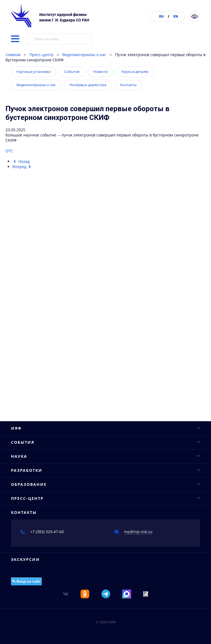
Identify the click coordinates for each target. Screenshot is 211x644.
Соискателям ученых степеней (40, 457)
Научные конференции (33, 269)
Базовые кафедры (28, 428)
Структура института (31, 216)
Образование (105, 419)
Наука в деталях (135, 72)
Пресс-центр (41, 55)
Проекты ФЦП (24, 361)
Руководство (23, 197)
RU (161, 16)
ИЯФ (105, 187)
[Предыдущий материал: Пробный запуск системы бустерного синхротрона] (21, 161)
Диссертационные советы (36, 438)
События (72, 72)
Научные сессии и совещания (40, 289)
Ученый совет (24, 207)
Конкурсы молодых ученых (37, 298)
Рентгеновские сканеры (34, 395)
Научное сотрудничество (35, 342)
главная (13, 55)
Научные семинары (30, 279)
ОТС (9, 151)
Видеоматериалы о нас (84, 55)
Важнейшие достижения (34, 351)
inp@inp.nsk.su (138, 573)
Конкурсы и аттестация (33, 226)
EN (176, 16)
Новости (100, 72)
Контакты (128, 85)
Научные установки (34, 72)
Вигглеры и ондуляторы (34, 404)
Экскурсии (25, 600)
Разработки (105, 375)
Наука (105, 313)
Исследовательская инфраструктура (45, 332)
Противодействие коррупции (39, 245)
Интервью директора (88, 85)
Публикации (23, 236)
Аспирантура (23, 447)
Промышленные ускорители (38, 385)
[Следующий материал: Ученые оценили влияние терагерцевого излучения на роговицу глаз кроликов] (22, 167)
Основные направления (34, 322)
